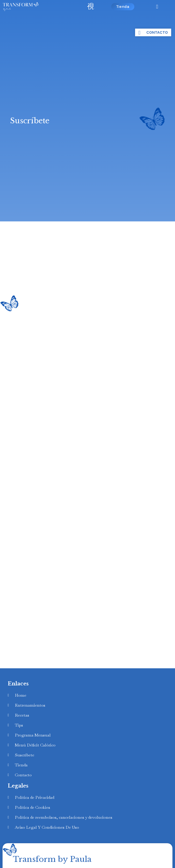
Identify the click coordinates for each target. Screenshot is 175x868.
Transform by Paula (52, 859)
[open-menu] (91, 7)
